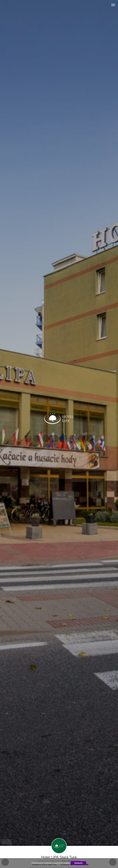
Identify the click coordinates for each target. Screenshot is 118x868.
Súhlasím (78, 863)
